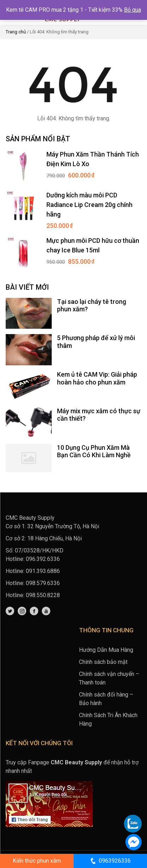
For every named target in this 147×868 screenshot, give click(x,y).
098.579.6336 (43, 583)
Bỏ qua (132, 10)
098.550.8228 (43, 595)
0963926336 (110, 861)
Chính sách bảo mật (103, 662)
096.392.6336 (43, 559)
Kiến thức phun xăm (37, 861)
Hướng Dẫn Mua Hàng (106, 650)
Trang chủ (16, 32)
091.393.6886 (43, 571)
